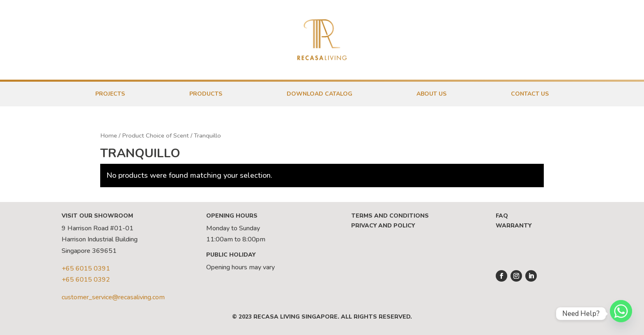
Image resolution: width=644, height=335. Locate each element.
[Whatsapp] (621, 314)
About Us (431, 94)
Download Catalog (320, 94)
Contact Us (530, 94)
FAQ (502, 216)
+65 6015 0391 (86, 268)
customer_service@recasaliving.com (113, 297)
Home (109, 135)
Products (206, 94)
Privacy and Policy (383, 226)
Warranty (514, 226)
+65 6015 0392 (86, 280)
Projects (110, 94)
